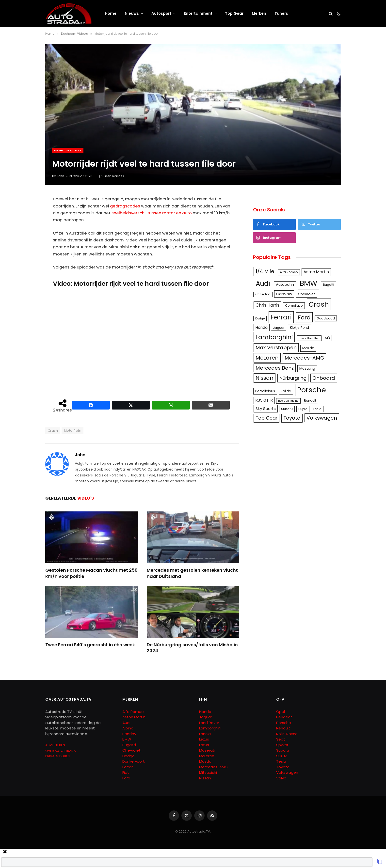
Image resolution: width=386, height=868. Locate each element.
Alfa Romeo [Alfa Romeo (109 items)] (289, 272)
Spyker (282, 745)
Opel (281, 712)
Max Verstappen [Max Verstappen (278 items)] (276, 347)
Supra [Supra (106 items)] (303, 409)
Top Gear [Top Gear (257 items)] (266, 418)
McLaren (207, 756)
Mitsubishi (208, 772)
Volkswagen (287, 772)
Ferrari (128, 767)
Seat (281, 739)
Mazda (205, 761)
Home (111, 13)
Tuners (281, 13)
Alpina (128, 728)
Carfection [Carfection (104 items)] (263, 294)
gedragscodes (125, 206)
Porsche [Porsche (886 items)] (312, 390)
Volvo (281, 778)
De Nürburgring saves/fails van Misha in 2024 (192, 648)
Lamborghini (210, 728)
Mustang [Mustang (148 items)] (307, 368)
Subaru (283, 750)
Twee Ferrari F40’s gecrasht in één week (90, 645)
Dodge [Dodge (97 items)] (260, 318)
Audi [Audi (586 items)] (263, 284)
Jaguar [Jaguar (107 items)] (279, 328)
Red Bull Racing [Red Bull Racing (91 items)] (288, 401)
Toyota (283, 767)
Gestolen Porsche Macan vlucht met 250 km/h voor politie (91, 573)
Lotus (204, 745)
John (60, 176)
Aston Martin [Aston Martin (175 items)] (316, 272)
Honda (205, 712)
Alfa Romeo (134, 712)
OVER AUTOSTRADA (61, 751)
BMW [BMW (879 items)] (308, 283)
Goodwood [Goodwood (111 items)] (326, 318)
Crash (53, 431)
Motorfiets (72, 431)
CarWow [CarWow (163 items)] (284, 294)
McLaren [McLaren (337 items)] (267, 358)
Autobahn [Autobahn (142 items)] (285, 284)
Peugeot (284, 717)
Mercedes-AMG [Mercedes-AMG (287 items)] (304, 358)
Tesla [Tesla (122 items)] (317, 409)
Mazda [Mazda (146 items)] (308, 348)
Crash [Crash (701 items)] (319, 304)
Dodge (129, 756)
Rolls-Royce (287, 734)
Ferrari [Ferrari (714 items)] (281, 317)
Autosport (161, 13)
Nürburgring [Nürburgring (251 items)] (293, 378)
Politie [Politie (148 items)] (286, 391)
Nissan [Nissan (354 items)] (265, 378)
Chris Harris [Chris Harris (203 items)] (267, 305)
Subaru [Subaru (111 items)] (287, 409)
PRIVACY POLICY (58, 756)
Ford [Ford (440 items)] (304, 317)
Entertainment (198, 13)
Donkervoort (134, 761)
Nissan (205, 778)
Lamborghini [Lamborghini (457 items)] (274, 337)
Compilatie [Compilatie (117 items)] (294, 306)
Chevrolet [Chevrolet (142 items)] (306, 294)
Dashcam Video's (68, 150)
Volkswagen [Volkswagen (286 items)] (322, 418)
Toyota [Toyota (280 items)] (292, 418)
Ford (126, 778)
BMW (127, 739)
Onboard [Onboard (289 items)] (324, 378)
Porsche (284, 723)
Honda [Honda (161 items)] (262, 327)
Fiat (126, 772)
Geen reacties (112, 176)
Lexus (204, 739)
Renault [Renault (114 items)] (310, 401)
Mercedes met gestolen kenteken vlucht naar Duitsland (192, 573)
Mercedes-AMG (213, 767)
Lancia (205, 734)
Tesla (281, 761)
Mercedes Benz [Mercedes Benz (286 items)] (275, 368)
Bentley (129, 734)
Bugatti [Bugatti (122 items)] (329, 285)
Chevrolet (131, 750)
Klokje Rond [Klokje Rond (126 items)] (299, 328)
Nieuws (132, 13)
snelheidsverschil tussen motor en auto (152, 213)
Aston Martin (134, 717)
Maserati (207, 750)
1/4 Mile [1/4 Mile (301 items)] (265, 271)
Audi (126, 723)
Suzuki (282, 756)
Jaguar (206, 717)
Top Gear (234, 13)
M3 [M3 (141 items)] (327, 338)
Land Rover (209, 723)
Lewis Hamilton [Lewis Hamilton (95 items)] (309, 338)
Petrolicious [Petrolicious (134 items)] (265, 391)
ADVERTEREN (55, 745)
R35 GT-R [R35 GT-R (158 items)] (264, 400)
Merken (259, 13)
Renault (283, 728)
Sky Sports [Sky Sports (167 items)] (266, 409)
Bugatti (129, 745)
